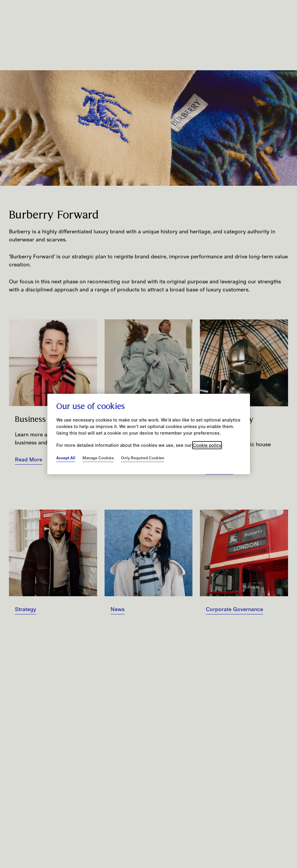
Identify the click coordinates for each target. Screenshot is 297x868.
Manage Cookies (98, 458)
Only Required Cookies (143, 458)
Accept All (66, 458)
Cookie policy (207, 445)
